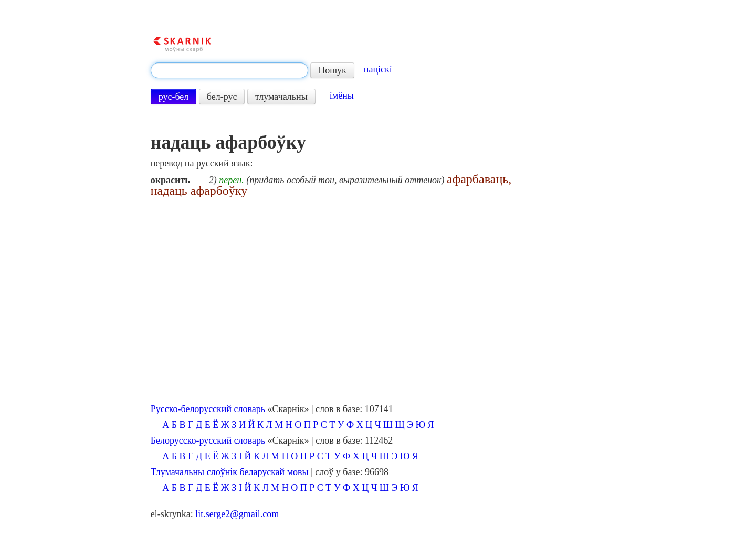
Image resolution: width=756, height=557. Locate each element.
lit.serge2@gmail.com (237, 514)
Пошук (332, 70)
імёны (342, 96)
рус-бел (174, 97)
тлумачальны (281, 97)
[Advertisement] (346, 298)
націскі (378, 69)
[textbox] (229, 70)
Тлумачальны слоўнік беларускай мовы (230, 472)
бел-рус (222, 97)
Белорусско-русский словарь (208, 440)
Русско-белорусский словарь (208, 409)
